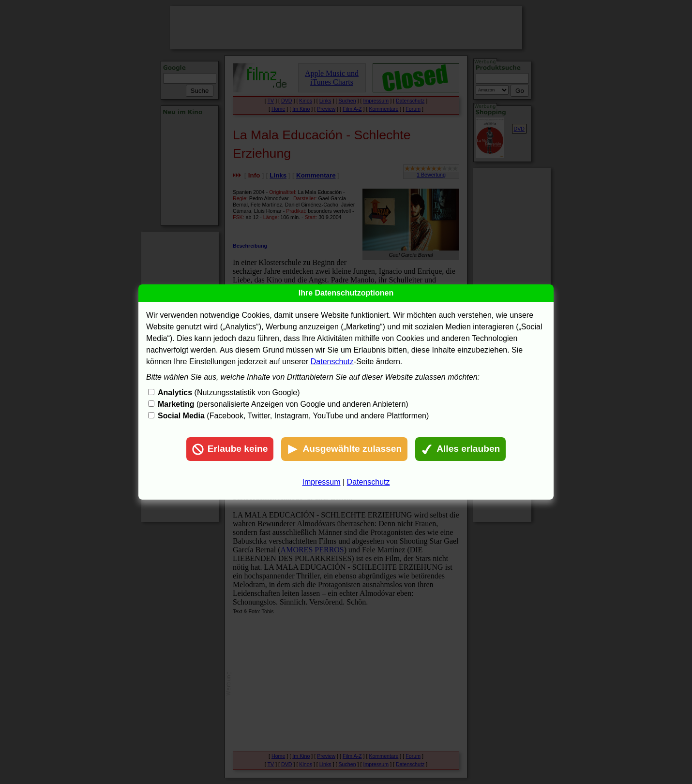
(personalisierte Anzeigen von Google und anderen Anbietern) (283, 404)
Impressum (321, 482)
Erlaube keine (230, 449)
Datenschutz (332, 362)
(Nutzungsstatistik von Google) (229, 392)
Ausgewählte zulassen (344, 449)
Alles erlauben (460, 449)
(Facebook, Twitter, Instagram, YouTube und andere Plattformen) (293, 416)
